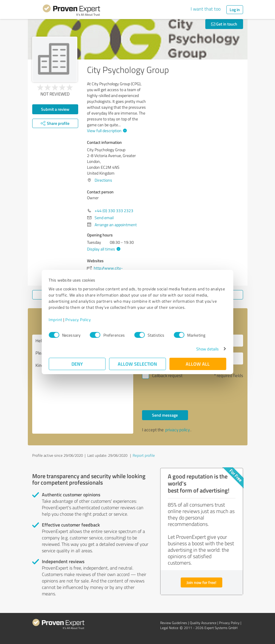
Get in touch (224, 24)
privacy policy (177, 430)
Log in (235, 10)
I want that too (206, 9)
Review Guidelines (174, 623)
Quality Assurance (203, 623)
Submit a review (55, 109)
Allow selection (138, 364)
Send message (165, 415)
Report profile (144, 455)
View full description (106, 131)
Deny (77, 364)
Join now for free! (201, 582)
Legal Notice (169, 628)
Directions (103, 180)
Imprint (56, 320)
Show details (207, 349)
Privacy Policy (78, 320)
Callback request (167, 375)
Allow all (198, 364)
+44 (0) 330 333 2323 (114, 211)
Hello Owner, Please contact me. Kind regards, (83, 384)
